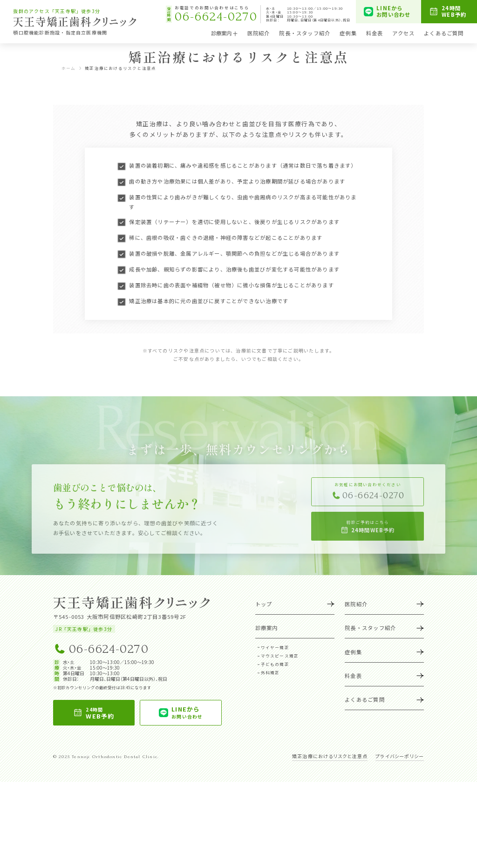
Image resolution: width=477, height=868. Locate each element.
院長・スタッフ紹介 (305, 33)
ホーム (69, 154)
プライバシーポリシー (400, 842)
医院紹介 (259, 33)
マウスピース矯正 (280, 742)
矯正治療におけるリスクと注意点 (330, 842)
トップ (295, 690)
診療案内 (225, 33)
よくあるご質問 (444, 33)
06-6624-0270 (101, 735)
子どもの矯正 (275, 750)
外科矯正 (270, 759)
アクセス (403, 33)
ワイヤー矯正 (275, 733)
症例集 (348, 33)
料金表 (375, 33)
